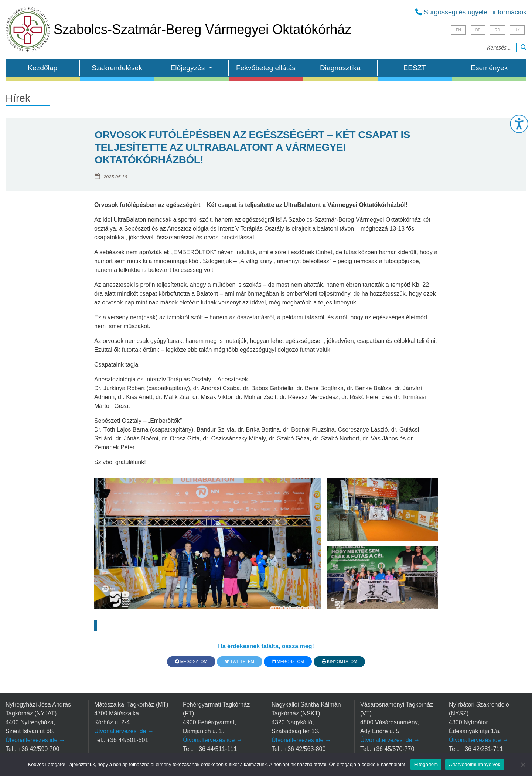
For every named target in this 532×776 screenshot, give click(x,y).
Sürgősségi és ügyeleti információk (471, 12)
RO (497, 30)
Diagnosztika (340, 68)
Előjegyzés (189, 68)
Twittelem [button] (240, 661)
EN (458, 30)
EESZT (415, 68)
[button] (519, 124)
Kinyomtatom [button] (340, 661)
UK (517, 30)
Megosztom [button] (191, 661)
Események (489, 68)
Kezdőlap (42, 68)
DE (478, 30)
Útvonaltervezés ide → (35, 740)
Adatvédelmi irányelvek (475, 764)
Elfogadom (426, 764)
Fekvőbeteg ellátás (266, 68)
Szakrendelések (117, 68)
